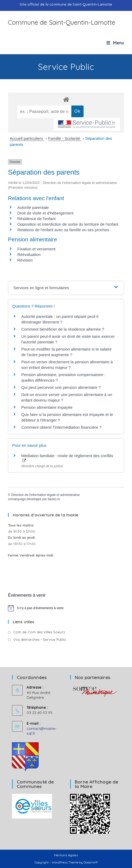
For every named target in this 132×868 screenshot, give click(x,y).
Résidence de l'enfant (36, 219)
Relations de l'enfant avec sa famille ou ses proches (63, 230)
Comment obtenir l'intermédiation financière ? (61, 427)
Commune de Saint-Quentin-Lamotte (62, 22)
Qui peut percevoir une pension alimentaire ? (61, 387)
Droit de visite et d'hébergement (45, 213)
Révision (25, 260)
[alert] (66, 608)
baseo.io (54, 499)
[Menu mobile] (115, 43)
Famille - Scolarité (65, 138)
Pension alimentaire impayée (47, 407)
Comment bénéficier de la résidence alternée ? (63, 329)
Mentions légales (66, 855)
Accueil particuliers (27, 138)
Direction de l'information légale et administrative (46, 495)
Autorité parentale (33, 207)
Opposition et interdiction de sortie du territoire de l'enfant (68, 224)
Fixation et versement (36, 249)
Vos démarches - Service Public (40, 639)
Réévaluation (29, 254)
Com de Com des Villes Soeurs (39, 632)
